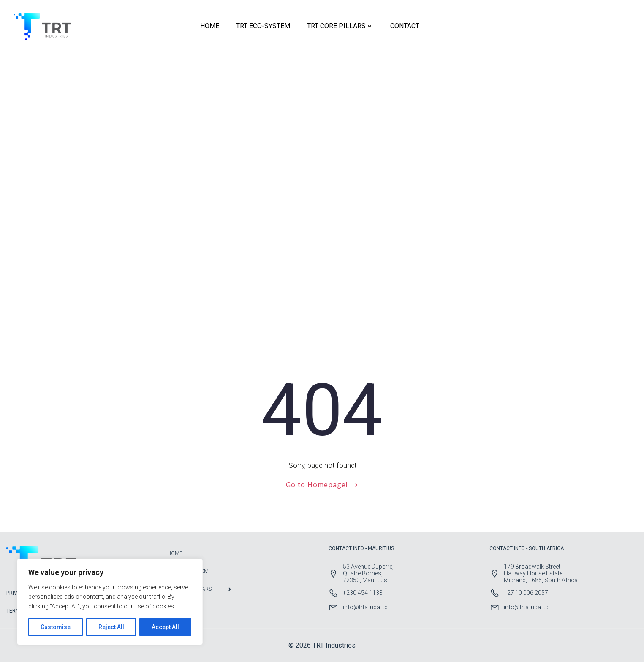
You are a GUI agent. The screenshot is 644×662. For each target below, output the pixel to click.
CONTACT (405, 26)
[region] (110, 602)
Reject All (111, 627)
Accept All (165, 627)
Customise (56, 627)
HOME (210, 26)
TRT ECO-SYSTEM (263, 26)
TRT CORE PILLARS (340, 26)
